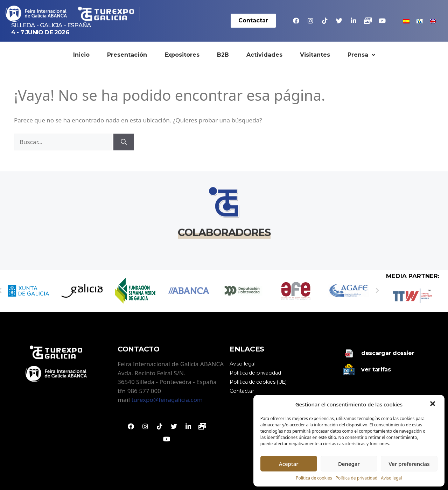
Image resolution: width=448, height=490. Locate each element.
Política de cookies (314, 478)
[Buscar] (124, 142)
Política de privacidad (357, 478)
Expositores (182, 55)
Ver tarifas (376, 370)
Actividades (264, 55)
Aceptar (289, 464)
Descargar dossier (388, 353)
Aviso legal (391, 478)
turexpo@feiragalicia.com (167, 400)
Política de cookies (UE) (258, 382)
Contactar (242, 391)
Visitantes (315, 55)
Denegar (349, 464)
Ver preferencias (409, 464)
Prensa (361, 55)
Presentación (127, 55)
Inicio (81, 55)
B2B (223, 55)
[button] (433, 404)
